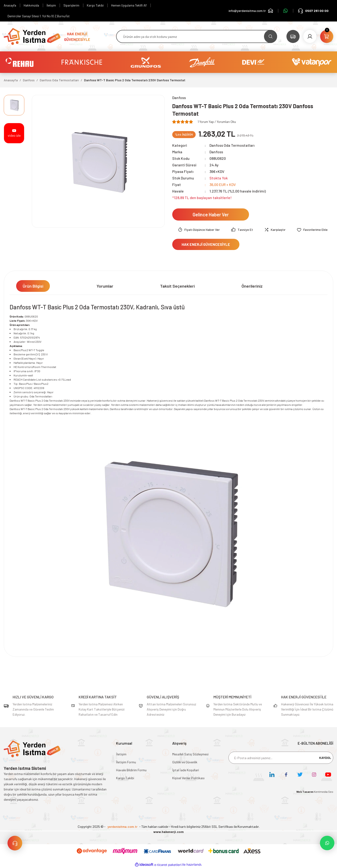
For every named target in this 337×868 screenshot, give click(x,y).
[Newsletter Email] (281, 758)
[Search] (197, 36)
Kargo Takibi (125, 778)
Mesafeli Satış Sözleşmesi (190, 754)
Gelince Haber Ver (211, 214)
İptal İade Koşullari (186, 770)
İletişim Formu (126, 762)
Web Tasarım (305, 792)
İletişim (121, 754)
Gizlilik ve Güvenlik (185, 762)
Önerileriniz (252, 286)
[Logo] (32, 36)
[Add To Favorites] (312, 230)
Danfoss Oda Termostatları (232, 145)
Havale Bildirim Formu (131, 770)
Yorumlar (105, 286)
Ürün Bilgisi (33, 286)
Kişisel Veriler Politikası (188, 778)
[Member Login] (310, 36)
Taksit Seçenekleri (177, 286)
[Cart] (327, 36)
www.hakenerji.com (168, 832)
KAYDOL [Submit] (325, 758)
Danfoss (216, 152)
